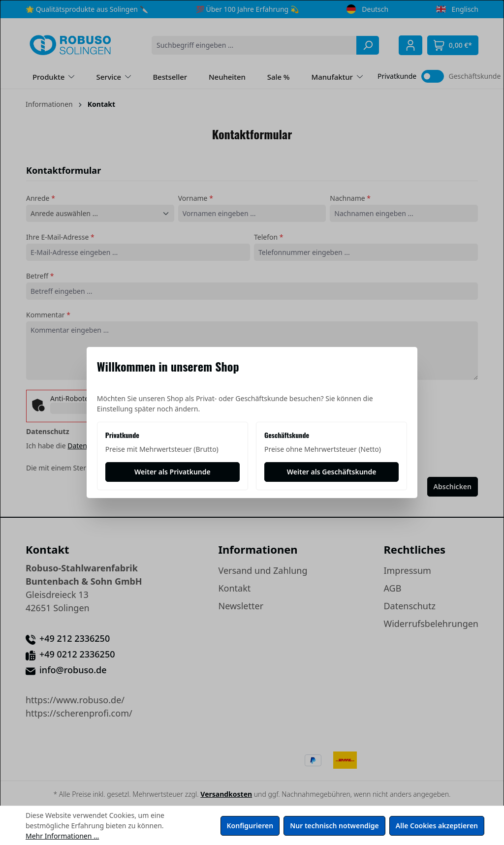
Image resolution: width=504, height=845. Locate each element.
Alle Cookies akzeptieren (437, 826)
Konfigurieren (250, 826)
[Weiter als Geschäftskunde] (331, 472)
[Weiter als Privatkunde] (173, 472)
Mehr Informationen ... (62, 836)
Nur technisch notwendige (334, 826)
